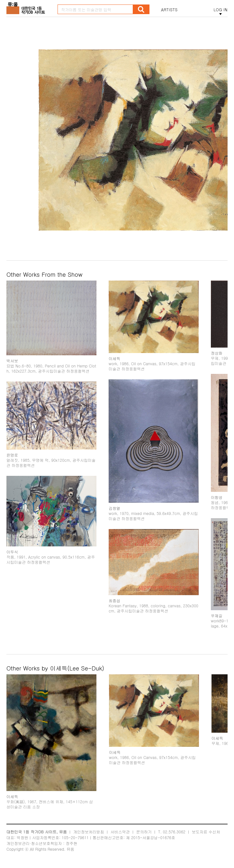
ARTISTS (169, 10)
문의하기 (144, 832)
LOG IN (221, 10)
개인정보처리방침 (89, 832)
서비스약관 (120, 832)
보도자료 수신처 (206, 832)
